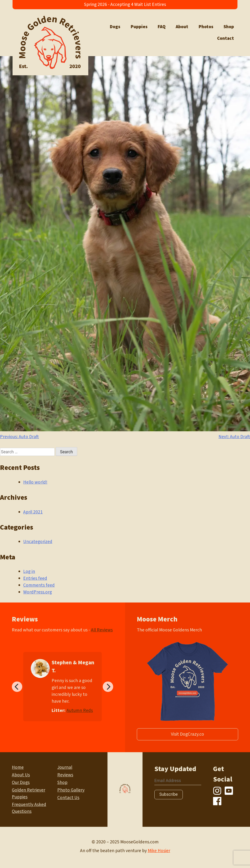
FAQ (162, 27)
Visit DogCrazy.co (187, 734)
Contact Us (68, 798)
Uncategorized (38, 542)
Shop (229, 27)
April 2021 (33, 512)
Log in (29, 571)
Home (18, 767)
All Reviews (102, 630)
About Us (21, 775)
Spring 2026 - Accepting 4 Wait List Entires (125, 4)
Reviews (65, 775)
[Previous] (17, 687)
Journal (65, 767)
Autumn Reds (80, 711)
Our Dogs (21, 783)
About (182, 27)
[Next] (108, 687)
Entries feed (35, 578)
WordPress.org (38, 592)
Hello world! (35, 482)
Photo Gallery (71, 790)
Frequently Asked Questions (29, 808)
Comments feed (39, 585)
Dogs (115, 27)
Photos (206, 27)
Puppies (139, 27)
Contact (225, 38)
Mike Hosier (159, 851)
